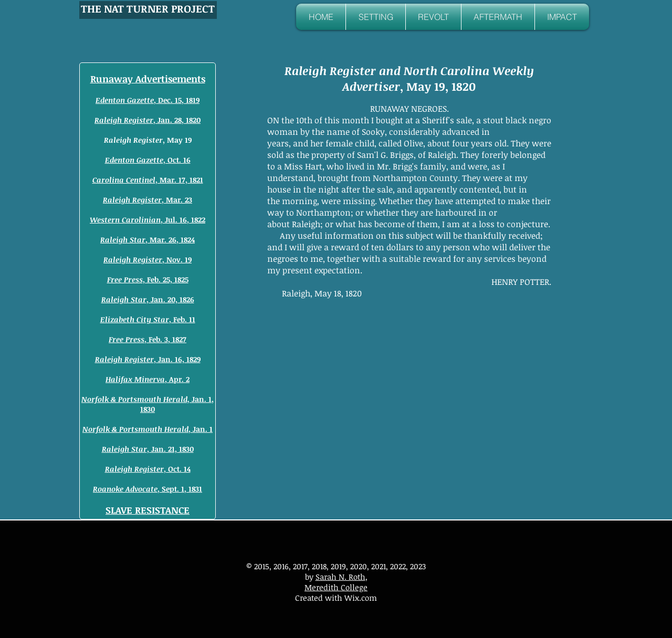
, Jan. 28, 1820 (148, 120)
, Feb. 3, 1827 (148, 339)
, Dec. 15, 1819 (148, 100)
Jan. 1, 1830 (148, 404)
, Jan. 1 (148, 429)
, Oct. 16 (148, 160)
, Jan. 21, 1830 (148, 449)
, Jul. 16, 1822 (148, 220)
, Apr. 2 (148, 379)
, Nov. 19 (148, 259)
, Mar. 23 (148, 200)
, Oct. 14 (148, 469)
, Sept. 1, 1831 (148, 489)
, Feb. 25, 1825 (148, 279)
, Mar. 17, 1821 (148, 180)
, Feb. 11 (148, 319)
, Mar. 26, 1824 (148, 240)
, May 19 (148, 140)
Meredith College (336, 587)
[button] (376, 17)
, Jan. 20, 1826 (148, 299)
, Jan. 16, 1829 (148, 359)
